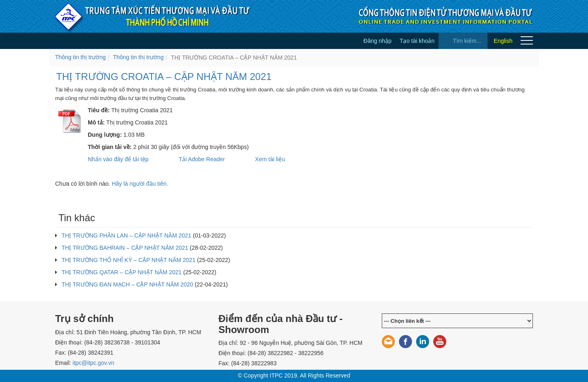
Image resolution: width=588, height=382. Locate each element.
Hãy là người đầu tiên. (140, 184)
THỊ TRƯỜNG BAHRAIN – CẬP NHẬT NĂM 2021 (125, 248)
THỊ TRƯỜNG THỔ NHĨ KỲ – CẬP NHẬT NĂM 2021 (129, 260)
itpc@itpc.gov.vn (94, 363)
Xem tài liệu (270, 159)
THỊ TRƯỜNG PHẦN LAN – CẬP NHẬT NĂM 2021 (127, 235)
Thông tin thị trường (80, 57)
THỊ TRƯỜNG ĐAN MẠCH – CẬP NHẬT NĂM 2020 (127, 284)
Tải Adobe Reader (202, 159)
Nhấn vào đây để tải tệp (118, 159)
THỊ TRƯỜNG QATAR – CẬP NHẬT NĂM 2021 (122, 272)
